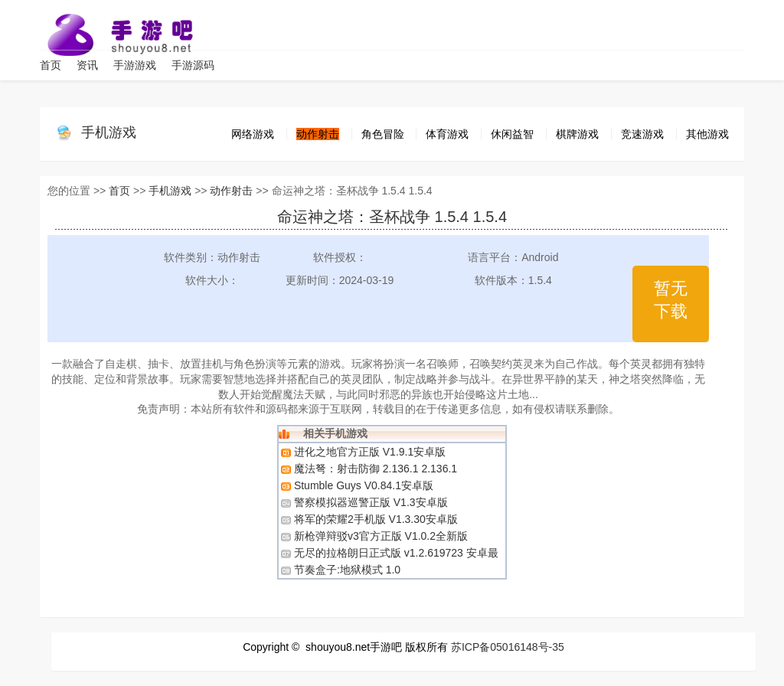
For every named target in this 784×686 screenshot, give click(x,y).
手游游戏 (135, 65)
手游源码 (193, 65)
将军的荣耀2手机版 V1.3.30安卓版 (376, 519)
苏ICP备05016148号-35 (508, 647)
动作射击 (231, 191)
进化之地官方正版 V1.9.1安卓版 (370, 452)
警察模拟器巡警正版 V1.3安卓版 (371, 502)
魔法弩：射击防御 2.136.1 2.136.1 (376, 469)
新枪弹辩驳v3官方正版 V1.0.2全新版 (381, 536)
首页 (51, 65)
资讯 (87, 65)
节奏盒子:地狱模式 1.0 (347, 570)
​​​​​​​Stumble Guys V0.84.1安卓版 (364, 485)
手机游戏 (109, 132)
